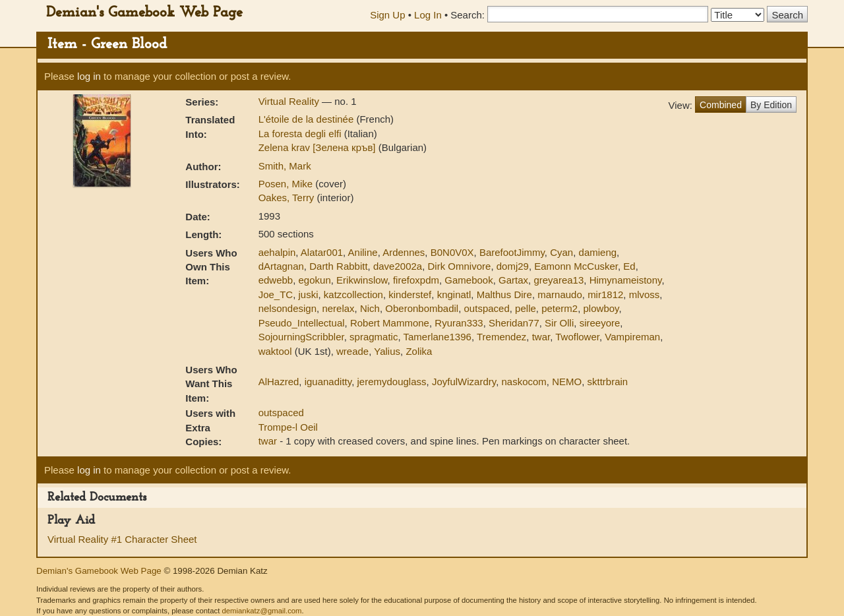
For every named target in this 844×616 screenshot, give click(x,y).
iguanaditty (328, 382)
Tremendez (501, 337)
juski (309, 294)
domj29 (513, 266)
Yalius (387, 351)
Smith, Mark (285, 166)
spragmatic (374, 337)
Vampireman (632, 337)
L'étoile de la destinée (308, 119)
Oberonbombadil (422, 308)
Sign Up (387, 15)
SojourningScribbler (301, 337)
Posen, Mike (287, 184)
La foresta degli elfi (301, 134)
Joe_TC (276, 294)
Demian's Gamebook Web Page (144, 13)
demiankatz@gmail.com (261, 611)
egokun (315, 280)
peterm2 (559, 308)
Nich (370, 308)
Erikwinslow (362, 280)
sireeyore (600, 323)
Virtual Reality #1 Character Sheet (122, 539)
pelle (526, 308)
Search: (467, 15)
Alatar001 (322, 252)
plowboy (601, 308)
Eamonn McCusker (576, 266)
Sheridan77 (514, 323)
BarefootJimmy (512, 252)
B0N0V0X (452, 252)
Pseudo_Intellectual (302, 323)
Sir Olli (559, 323)
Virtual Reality (290, 101)
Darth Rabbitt (338, 266)
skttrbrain (608, 382)
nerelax (338, 308)
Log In (428, 15)
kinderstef (410, 294)
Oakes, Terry (288, 198)
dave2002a (398, 266)
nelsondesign (287, 308)
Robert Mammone (390, 323)
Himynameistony (626, 280)
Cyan (561, 252)
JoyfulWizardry (464, 382)
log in (89, 76)
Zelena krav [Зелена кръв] (318, 147)
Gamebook (468, 280)
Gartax (513, 280)
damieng (598, 252)
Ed (629, 266)
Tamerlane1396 (437, 337)
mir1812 (605, 294)
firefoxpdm (416, 280)
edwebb (276, 280)
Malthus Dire (504, 294)
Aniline (363, 252)
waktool (275, 351)
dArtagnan (281, 266)
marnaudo (560, 294)
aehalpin (277, 252)
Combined (721, 105)
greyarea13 (558, 280)
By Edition (771, 105)
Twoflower (577, 337)
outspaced (487, 308)
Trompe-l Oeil (288, 427)
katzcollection (353, 294)
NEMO (567, 382)
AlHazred (279, 382)
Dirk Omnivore (460, 266)
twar (541, 337)
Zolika (419, 351)
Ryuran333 (459, 323)
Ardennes (404, 252)
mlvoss (645, 294)
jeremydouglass (391, 382)
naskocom (524, 382)
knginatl (454, 294)
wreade (352, 351)
